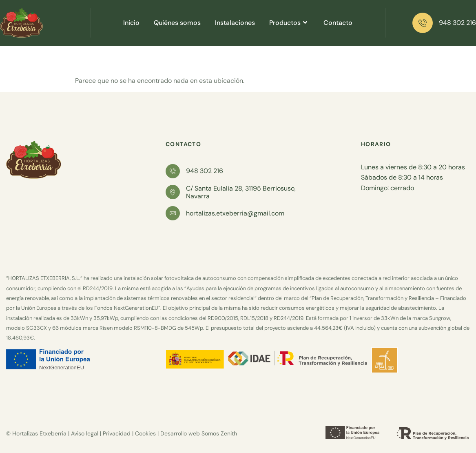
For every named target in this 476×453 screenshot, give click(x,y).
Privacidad (117, 433)
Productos (289, 23)
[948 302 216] (423, 23)
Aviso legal (85, 433)
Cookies (145, 433)
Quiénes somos (177, 23)
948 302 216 (457, 23)
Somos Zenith (219, 433)
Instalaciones (235, 23)
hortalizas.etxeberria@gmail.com (235, 213)
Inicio (131, 23)
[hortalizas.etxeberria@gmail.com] (173, 213)
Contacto (338, 23)
